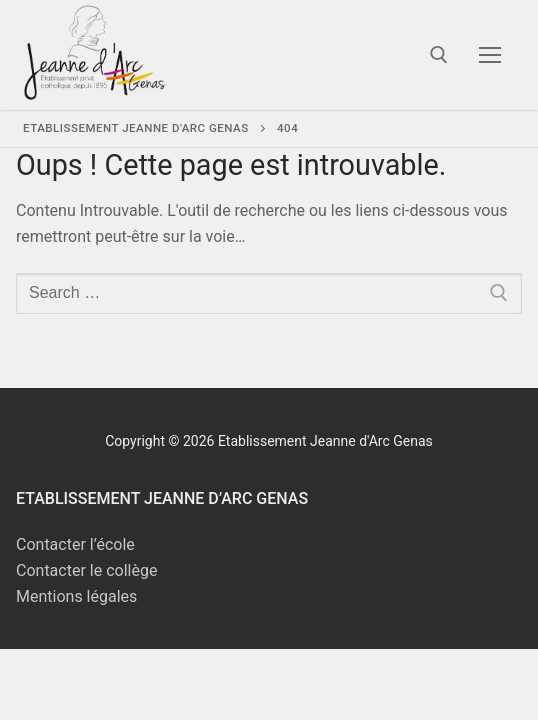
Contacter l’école (75, 544)
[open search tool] (439, 55)
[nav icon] (490, 55)
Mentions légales (76, 596)
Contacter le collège (86, 570)
